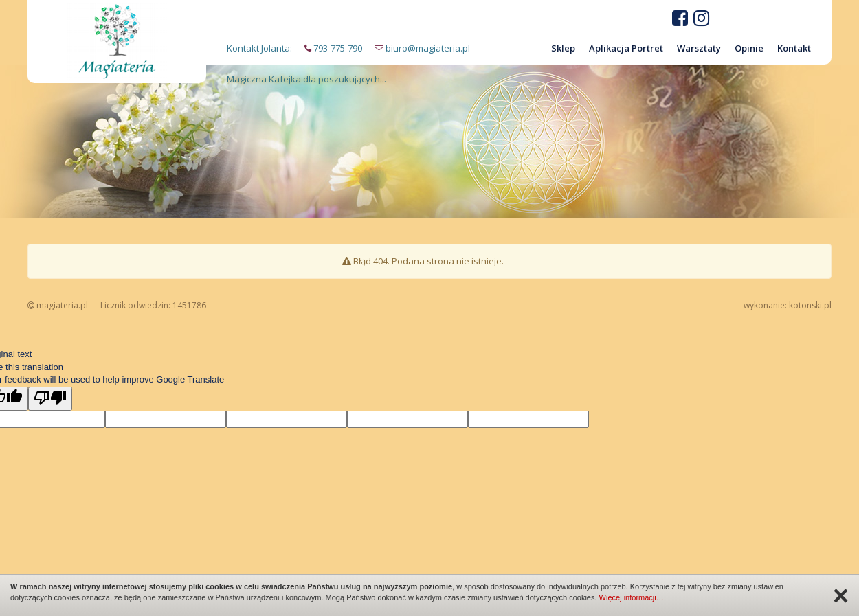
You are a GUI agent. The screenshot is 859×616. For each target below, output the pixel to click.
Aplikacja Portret (626, 48)
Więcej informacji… (632, 597)
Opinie (749, 48)
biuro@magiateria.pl (428, 48)
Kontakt (794, 48)
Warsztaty (699, 48)
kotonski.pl (810, 305)
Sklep (563, 48)
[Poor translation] (50, 399)
